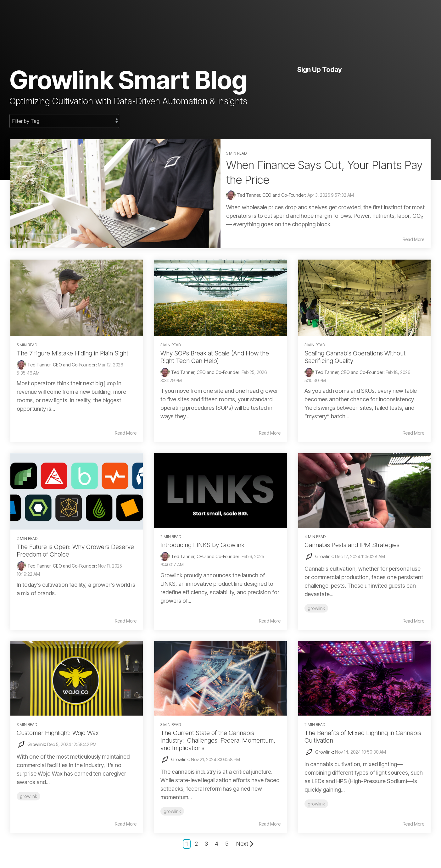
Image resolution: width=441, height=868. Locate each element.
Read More (413, 239)
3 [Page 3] (206, 844)
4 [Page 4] (217, 844)
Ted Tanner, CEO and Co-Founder (61, 365)
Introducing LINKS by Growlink (202, 545)
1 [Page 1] (187, 844)
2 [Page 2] (196, 844)
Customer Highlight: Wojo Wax (58, 733)
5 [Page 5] (227, 844)
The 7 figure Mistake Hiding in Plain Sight (73, 353)
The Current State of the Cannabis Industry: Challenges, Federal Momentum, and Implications (218, 740)
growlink (316, 608)
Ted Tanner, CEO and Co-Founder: (272, 195)
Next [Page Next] (245, 844)
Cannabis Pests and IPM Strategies (352, 545)
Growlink (324, 556)
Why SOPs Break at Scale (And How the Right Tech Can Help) (215, 357)
